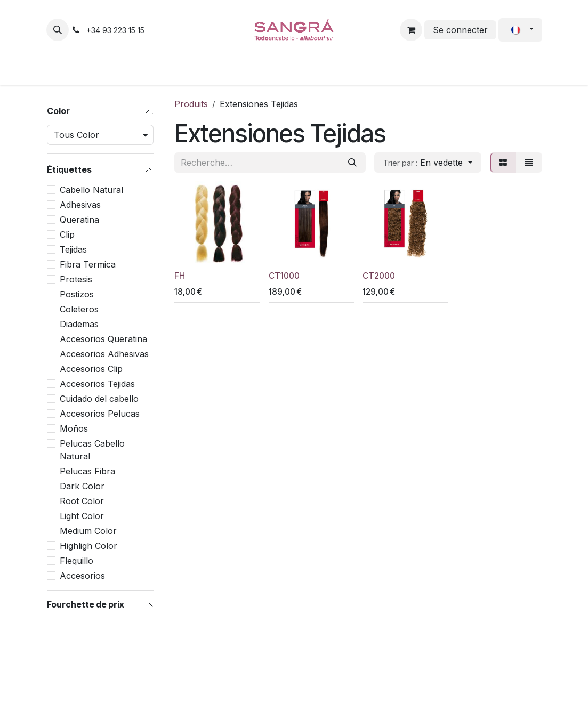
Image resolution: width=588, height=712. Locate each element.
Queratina (79, 220)
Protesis (76, 279)
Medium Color (88, 531)
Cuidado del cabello (99, 399)
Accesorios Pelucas (100, 414)
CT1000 (284, 276)
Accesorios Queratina (103, 339)
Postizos (77, 294)
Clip (67, 234)
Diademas (79, 324)
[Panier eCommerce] (411, 30)
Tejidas (73, 249)
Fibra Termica (88, 264)
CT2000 (379, 276)
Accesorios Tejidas (97, 384)
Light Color (82, 516)
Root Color (82, 501)
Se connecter (460, 30)
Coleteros (79, 309)
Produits (191, 104)
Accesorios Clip (91, 369)
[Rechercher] (352, 163)
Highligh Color (88, 546)
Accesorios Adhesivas (104, 354)
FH (180, 276)
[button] (58, 30)
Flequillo (76, 561)
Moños (74, 428)
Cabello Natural (91, 190)
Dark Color (82, 486)
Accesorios (82, 576)
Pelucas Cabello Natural (92, 450)
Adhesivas (80, 205)
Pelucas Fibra (87, 471)
